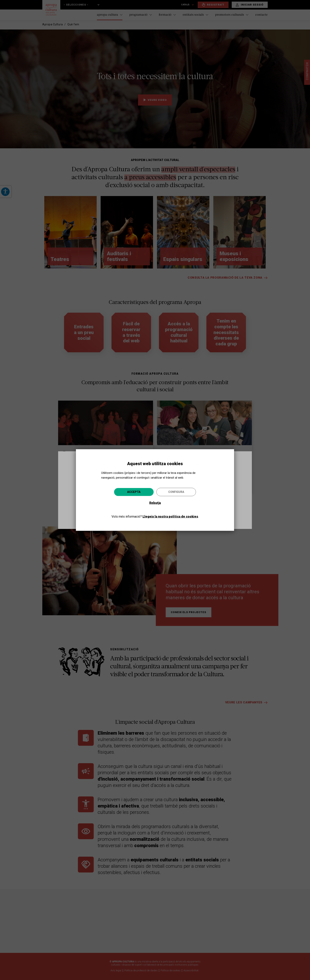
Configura (176, 492)
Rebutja (155, 503)
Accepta (134, 492)
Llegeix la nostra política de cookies (170, 516)
